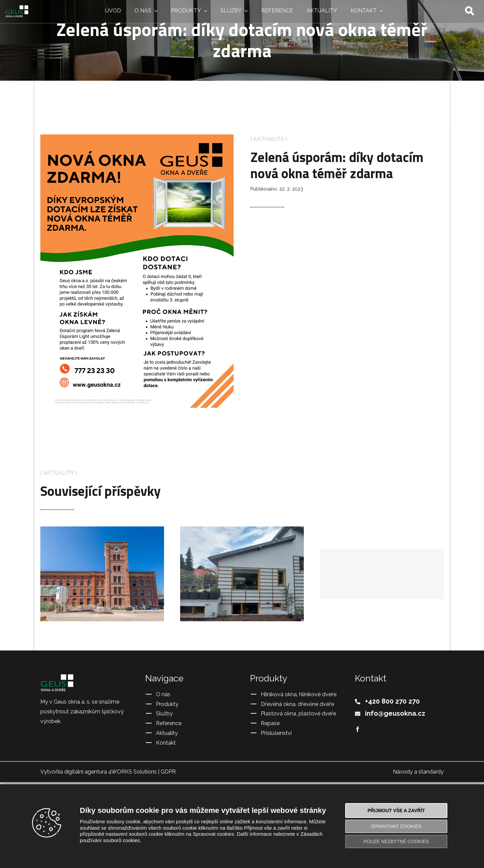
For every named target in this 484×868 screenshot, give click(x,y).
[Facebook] (358, 729)
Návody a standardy (418, 772)
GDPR (168, 772)
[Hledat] (470, 11)
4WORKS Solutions (132, 772)
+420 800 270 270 (392, 701)
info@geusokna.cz (395, 713)
